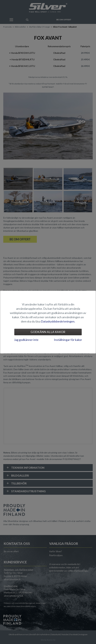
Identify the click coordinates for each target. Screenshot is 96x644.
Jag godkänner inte (26, 340)
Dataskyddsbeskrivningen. (58, 321)
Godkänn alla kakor (48, 332)
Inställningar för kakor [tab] (68, 340)
